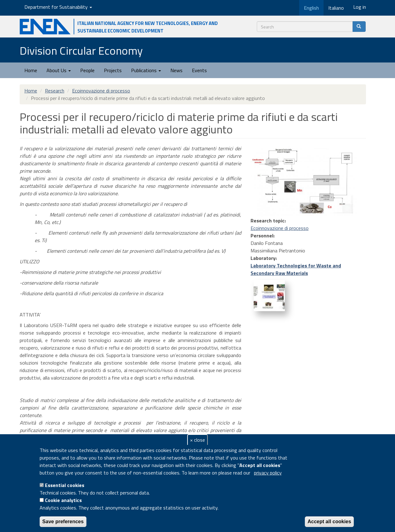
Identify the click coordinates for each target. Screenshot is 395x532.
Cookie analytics (63, 500)
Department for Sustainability (58, 7)
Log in (360, 7)
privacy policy (268, 473)
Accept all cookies (329, 522)
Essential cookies (65, 485)
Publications (146, 70)
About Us (59, 70)
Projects (113, 70)
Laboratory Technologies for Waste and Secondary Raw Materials (296, 269)
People (87, 70)
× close (197, 440)
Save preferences (63, 522)
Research (55, 91)
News (176, 70)
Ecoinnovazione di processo (101, 91)
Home (31, 70)
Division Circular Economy (81, 50)
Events (199, 70)
